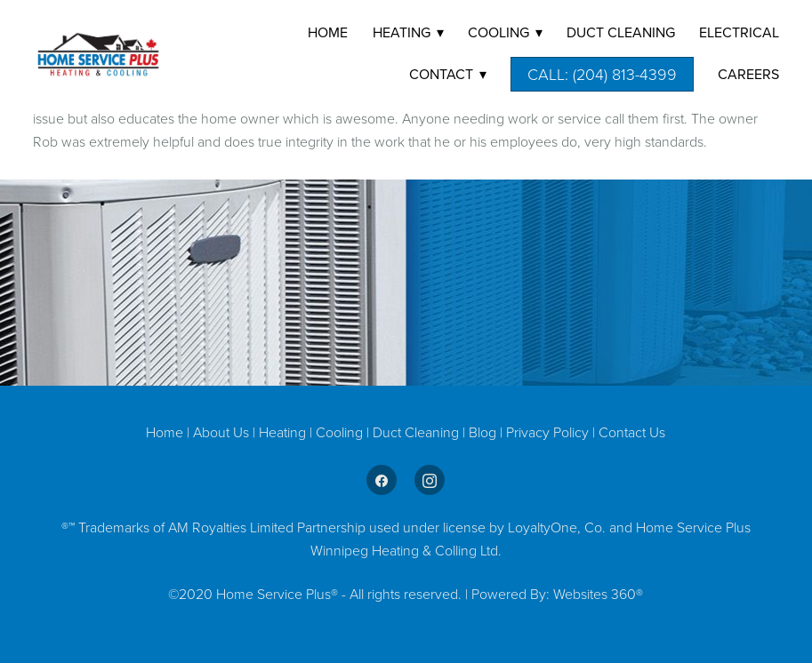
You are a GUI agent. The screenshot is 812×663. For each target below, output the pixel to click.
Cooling (341, 432)
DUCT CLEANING (621, 32)
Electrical (739, 32)
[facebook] (382, 480)
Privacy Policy (547, 432)
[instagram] (430, 480)
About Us (221, 432)
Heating (284, 432)
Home (328, 32)
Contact (448, 74)
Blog (484, 432)
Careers (748, 74)
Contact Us (632, 432)
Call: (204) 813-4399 (602, 74)
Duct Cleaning (416, 432)
